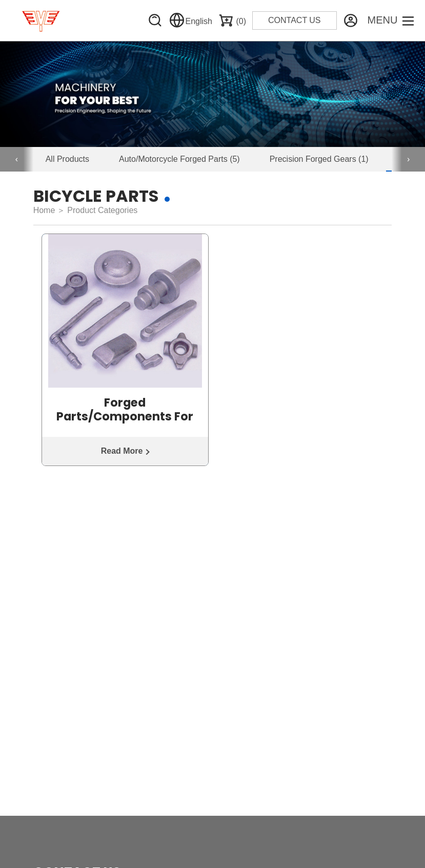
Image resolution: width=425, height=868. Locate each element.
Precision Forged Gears (319, 159)
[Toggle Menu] (392, 20)
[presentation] (17, 159)
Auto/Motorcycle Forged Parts (179, 159)
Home (44, 210)
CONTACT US (295, 20)
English (191, 21)
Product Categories (102, 210)
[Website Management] (351, 20)
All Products (67, 159)
